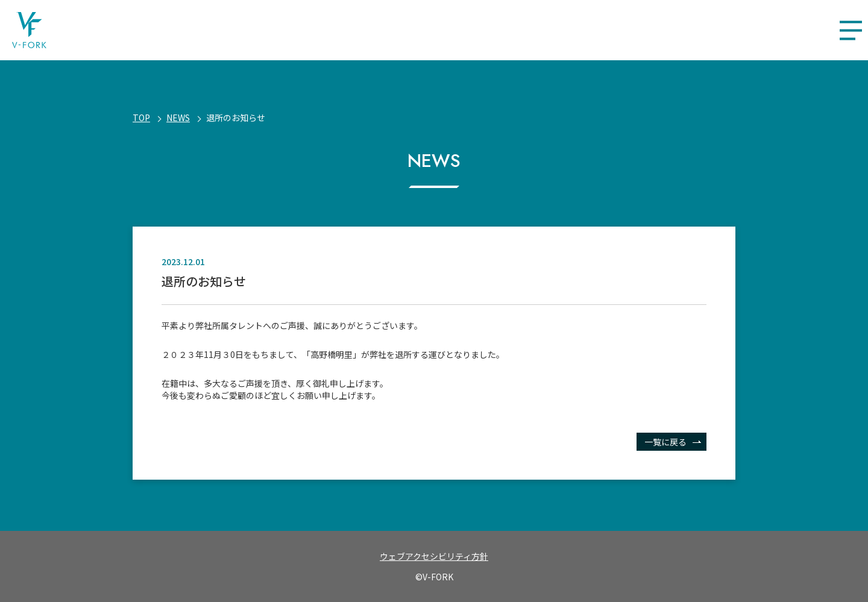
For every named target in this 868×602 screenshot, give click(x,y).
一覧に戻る (665, 442)
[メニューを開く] (851, 30)
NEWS (178, 118)
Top (141, 118)
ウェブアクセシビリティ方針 (434, 556)
